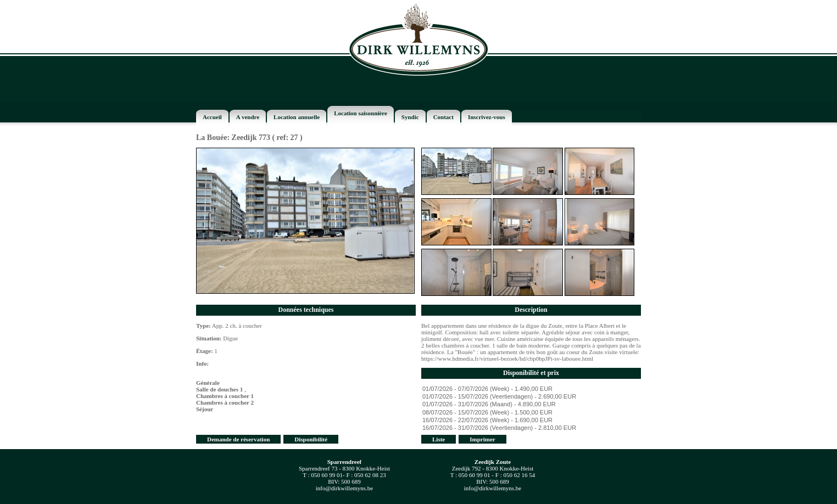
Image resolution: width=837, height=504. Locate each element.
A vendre (248, 117)
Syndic (410, 117)
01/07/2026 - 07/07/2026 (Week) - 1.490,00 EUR (531, 389)
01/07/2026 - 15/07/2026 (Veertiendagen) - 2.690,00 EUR (531, 397)
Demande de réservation (238, 439)
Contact (443, 117)
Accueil (212, 117)
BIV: (334, 481)
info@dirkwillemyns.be (345, 488)
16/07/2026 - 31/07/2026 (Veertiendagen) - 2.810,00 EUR (531, 428)
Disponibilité (311, 439)
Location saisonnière (361, 113)
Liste (439, 439)
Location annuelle (297, 117)
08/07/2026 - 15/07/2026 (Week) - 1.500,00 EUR (531, 413)
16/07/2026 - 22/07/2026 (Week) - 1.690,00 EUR (531, 421)
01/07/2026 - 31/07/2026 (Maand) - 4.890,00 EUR (531, 405)
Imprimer (482, 439)
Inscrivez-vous (487, 117)
